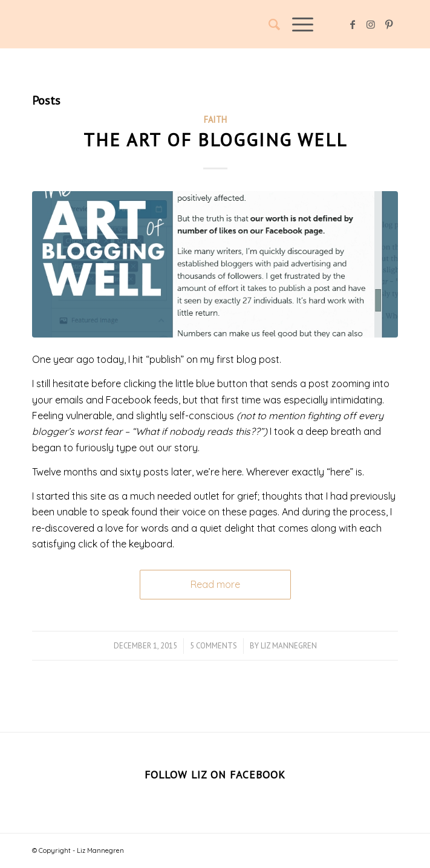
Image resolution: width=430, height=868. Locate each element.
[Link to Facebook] (353, 24)
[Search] (268, 24)
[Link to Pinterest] (389, 24)
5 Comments (213, 646)
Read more (215, 584)
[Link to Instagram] (371, 24)
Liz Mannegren (289, 646)
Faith (215, 119)
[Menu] (297, 24)
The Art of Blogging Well (215, 139)
